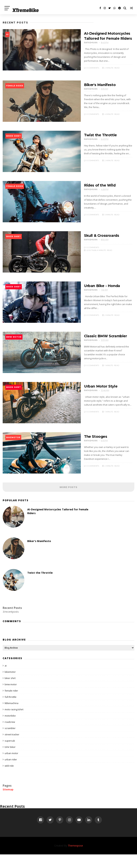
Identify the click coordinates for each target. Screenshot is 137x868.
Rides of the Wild (93, 189)
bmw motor (14, 346)
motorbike (10, 729)
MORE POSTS (68, 501)
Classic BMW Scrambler (99, 345)
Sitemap (8, 803)
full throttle (11, 710)
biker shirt (14, 138)
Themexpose (75, 859)
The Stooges (89, 448)
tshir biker (10, 760)
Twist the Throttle (94, 137)
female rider (15, 86)
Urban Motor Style (94, 396)
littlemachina (12, 717)
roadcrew (10, 735)
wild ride (9, 779)
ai (7, 34)
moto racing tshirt (14, 723)
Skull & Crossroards (95, 241)
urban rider (11, 773)
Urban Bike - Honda (96, 293)
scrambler (10, 742)
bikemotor (13, 449)
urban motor (11, 767)
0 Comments (85, 64)
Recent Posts (15, 23)
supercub (10, 754)
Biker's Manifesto (93, 85)
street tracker (12, 748)
